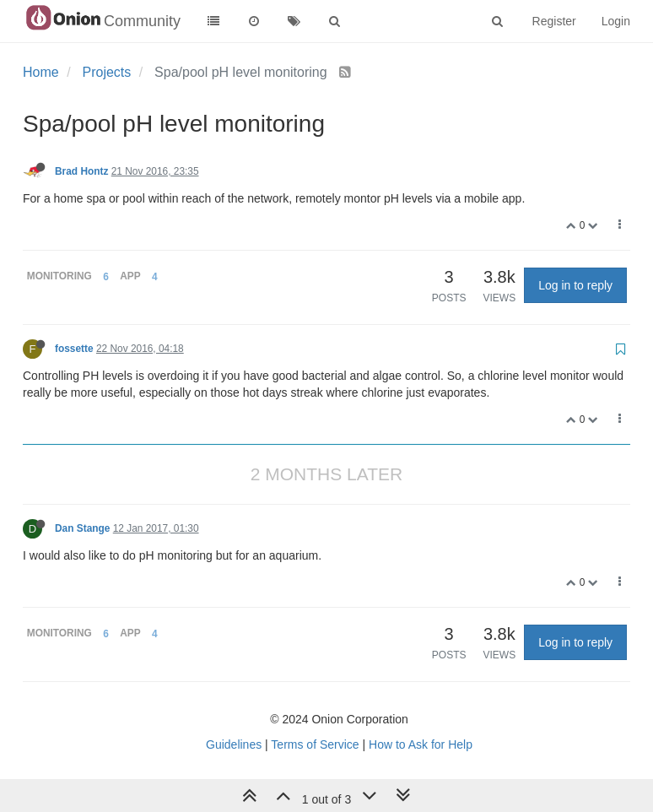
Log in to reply (575, 285)
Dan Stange (82, 528)
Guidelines (234, 744)
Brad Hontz (81, 171)
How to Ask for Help (421, 744)
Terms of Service (315, 744)
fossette (74, 349)
